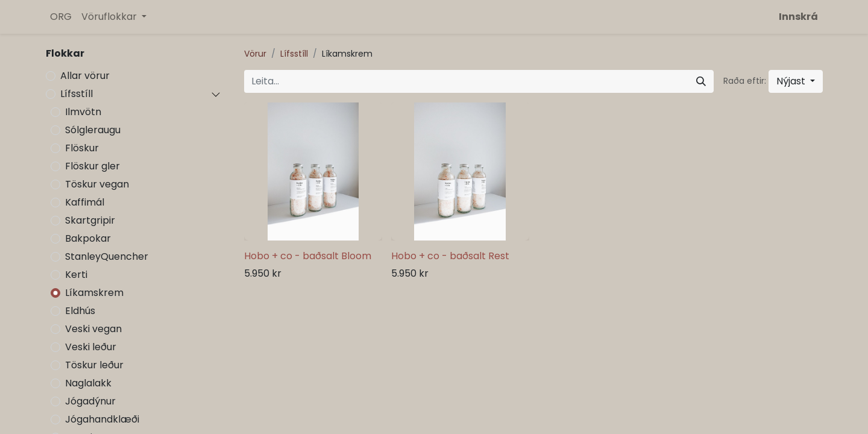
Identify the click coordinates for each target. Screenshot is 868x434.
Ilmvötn (83, 112)
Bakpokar (88, 238)
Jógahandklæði (102, 419)
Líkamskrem (94, 293)
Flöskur (82, 148)
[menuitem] (61, 17)
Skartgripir (90, 220)
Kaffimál (85, 202)
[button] (796, 81)
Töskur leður (94, 365)
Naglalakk (88, 383)
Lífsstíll (77, 94)
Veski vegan (93, 329)
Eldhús (80, 311)
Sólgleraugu (93, 130)
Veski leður (91, 347)
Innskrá (798, 17)
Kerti (76, 275)
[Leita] (701, 81)
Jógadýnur (90, 401)
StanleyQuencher (107, 256)
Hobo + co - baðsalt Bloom (308, 256)
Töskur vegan (97, 184)
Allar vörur (85, 76)
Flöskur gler (93, 166)
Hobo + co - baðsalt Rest (450, 256)
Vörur (255, 54)
